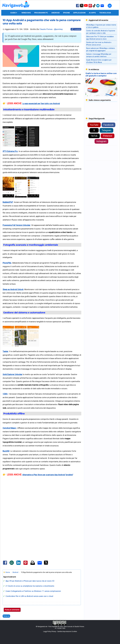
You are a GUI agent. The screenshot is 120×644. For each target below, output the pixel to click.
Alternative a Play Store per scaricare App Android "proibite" (48, 475)
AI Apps (92, 13)
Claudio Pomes (46, 29)
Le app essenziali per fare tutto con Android (41, 104)
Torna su (6, 616)
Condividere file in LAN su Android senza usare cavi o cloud (29, 596)
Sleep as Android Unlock (13, 289)
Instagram (101, 141)
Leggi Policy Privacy (50, 631)
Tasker (5, 351)
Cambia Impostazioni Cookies (67, 631)
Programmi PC (41, 13)
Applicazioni (79, 13)
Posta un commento (12, 610)
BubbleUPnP (8, 202)
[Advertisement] (42, 505)
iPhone (66, 13)
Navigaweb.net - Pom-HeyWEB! (48, 627)
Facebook (109, 125)
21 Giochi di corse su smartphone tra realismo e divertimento (30, 586)
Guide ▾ (14, 13)
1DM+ (5, 394)
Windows (26, 13)
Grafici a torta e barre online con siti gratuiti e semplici (101, 75)
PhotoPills (7, 263)
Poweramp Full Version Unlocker (16, 225)
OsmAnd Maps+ (10, 428)
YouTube (94, 125)
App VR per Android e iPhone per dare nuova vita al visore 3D (30, 581)
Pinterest (108, 136)
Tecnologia (105, 13)
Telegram (106, 130)
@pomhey (58, 29)
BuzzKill (6, 451)
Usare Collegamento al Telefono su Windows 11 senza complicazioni (33, 591)
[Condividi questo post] (76, 29)
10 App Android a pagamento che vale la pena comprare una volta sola (42, 22)
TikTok (94, 136)
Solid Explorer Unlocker (13, 374)
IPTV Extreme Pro (10, 151)
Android (56, 13)
